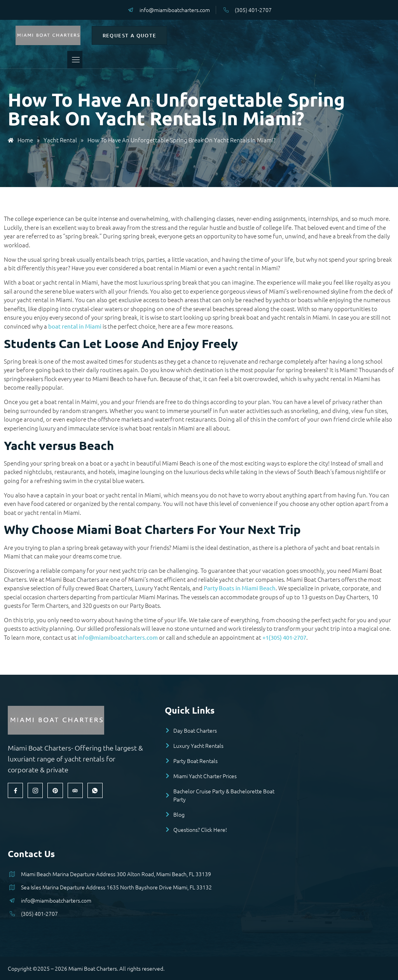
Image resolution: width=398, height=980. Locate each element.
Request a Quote (295, 35)
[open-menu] (185, 60)
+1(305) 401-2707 (284, 637)
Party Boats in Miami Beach (240, 588)
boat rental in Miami (75, 326)
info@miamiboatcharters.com (118, 637)
